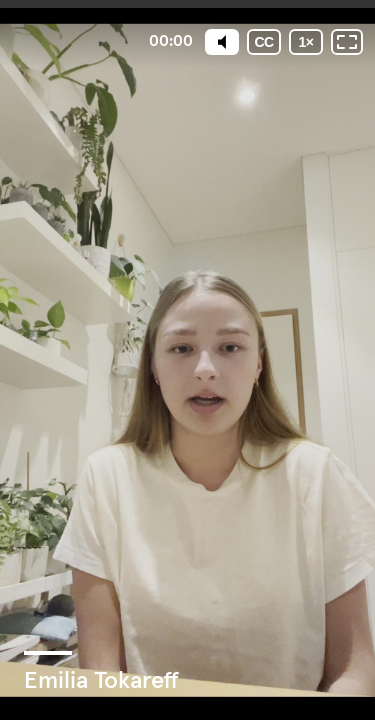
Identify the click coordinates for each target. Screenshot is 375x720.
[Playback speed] (306, 42)
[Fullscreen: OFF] (347, 42)
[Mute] (222, 42)
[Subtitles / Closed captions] (264, 42)
